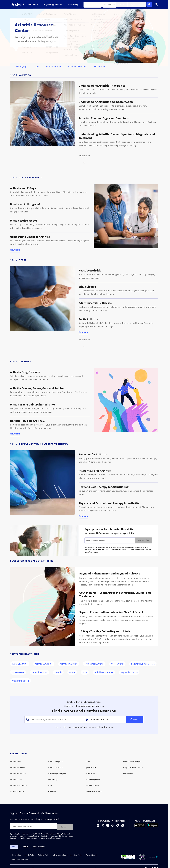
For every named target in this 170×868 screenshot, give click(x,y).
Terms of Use (90, 854)
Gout (85, 672)
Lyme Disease (18, 672)
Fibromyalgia (21, 66)
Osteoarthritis (99, 66)
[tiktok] (113, 825)
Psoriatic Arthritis (54, 66)
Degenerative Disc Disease (143, 664)
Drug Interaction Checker (133, 767)
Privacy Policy (128, 547)
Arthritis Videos (16, 779)
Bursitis (58, 672)
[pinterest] (118, 825)
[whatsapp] (123, 825)
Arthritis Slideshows (18, 773)
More (123, 4)
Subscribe (144, 540)
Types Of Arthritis (17, 791)
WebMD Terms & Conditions (114, 547)
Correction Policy (76, 854)
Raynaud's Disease (129, 672)
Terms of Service (89, 552)
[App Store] (140, 826)
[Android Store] (153, 826)
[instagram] (108, 825)
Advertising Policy (59, 854)
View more (15, 250)
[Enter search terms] (33, 826)
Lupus (37, 66)
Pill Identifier (128, 773)
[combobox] (54, 720)
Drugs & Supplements (53, 4)
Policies (14, 846)
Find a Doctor (110, 4)
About (25, 846)
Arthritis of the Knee (104, 672)
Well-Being (73, 4)
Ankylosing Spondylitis (57, 773)
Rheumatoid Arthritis (77, 66)
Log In (150, 5)
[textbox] (55, 720)
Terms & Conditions (48, 833)
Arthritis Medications (18, 785)
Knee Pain (52, 791)
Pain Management (93, 779)
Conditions (32, 4)
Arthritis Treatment (69, 664)
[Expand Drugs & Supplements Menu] (53, 4)
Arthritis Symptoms (44, 664)
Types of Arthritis (20, 664)
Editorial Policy (44, 854)
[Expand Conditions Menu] (32, 4)
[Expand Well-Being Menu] (73, 4)
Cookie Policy (29, 854)
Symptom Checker (91, 4)
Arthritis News (16, 761)
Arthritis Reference (18, 767)
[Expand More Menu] (123, 4)
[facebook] (98, 825)
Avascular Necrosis (21, 681)
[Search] (156, 4)
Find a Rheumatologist (132, 761)
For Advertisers (39, 846)
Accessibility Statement (19, 858)
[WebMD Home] (17, 5)
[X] (103, 825)
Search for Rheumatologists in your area (84, 706)
